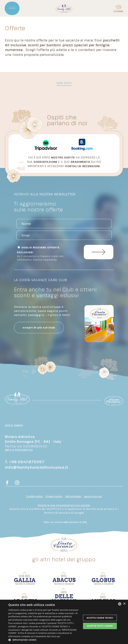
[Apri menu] (12, 8)
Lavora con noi (93, 496)
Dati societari (73, 496)
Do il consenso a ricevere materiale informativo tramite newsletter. (40, 258)
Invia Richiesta (99, 252)
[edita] (84, 522)
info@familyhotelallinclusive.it (37, 467)
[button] (44, 640)
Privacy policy (54, 496)
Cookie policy (35, 496)
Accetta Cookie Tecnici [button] (100, 618)
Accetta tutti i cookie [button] (100, 626)
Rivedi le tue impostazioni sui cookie (64, 505)
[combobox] (120, 604)
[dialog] (64, 622)
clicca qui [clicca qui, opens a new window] (55, 636)
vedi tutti (64, 83)
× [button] (124, 604)
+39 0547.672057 (27, 462)
